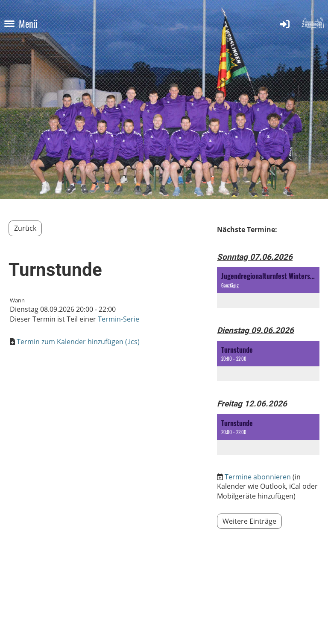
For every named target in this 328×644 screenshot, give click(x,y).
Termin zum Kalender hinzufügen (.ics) (78, 342)
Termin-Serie (119, 319)
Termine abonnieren (258, 477)
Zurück (25, 228)
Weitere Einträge (249, 521)
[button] (268, 287)
